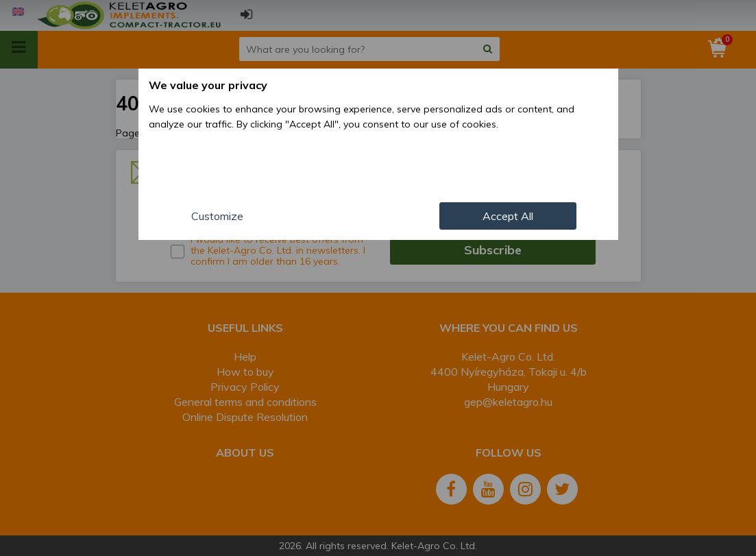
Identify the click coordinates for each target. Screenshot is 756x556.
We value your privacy (208, 85)
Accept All (508, 216)
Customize (217, 216)
